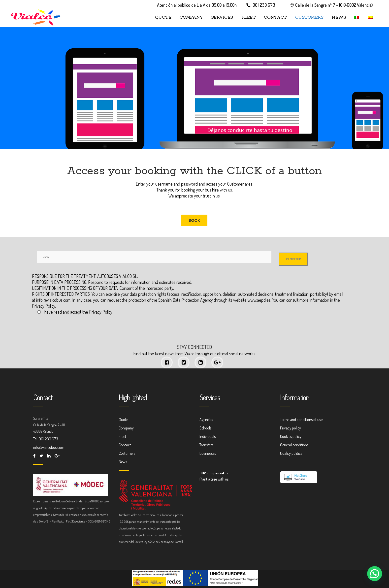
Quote (123, 420)
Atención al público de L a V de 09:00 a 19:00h (197, 5)
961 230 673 (264, 5)
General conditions (294, 445)
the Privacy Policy (97, 312)
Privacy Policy (44, 306)
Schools (205, 428)
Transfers (206, 445)
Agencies (206, 420)
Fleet (123, 436)
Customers (127, 453)
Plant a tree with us (214, 479)
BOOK (194, 220)
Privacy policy (291, 428)
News (123, 462)
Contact (125, 445)
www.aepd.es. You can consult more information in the (294, 300)
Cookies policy (291, 436)
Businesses (208, 453)
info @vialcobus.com (53, 300)
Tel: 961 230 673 (46, 439)
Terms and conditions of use (301, 420)
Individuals (208, 436)
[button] (375, 574)
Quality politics (291, 453)
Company (126, 428)
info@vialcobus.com (49, 447)
